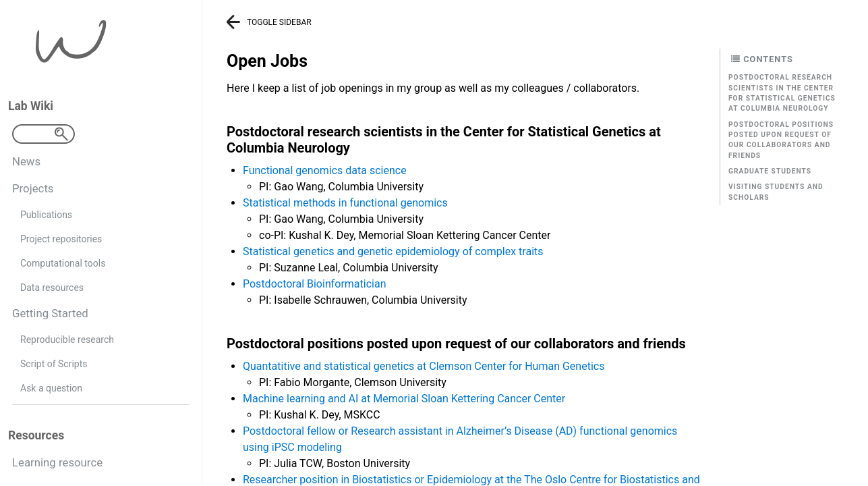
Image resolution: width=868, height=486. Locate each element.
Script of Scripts (54, 364)
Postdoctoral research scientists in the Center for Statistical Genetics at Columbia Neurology (782, 93)
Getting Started (50, 313)
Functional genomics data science (325, 170)
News (26, 161)
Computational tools (63, 263)
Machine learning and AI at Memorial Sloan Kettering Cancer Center (404, 399)
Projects (33, 188)
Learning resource (57, 462)
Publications (46, 215)
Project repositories (61, 239)
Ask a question (51, 388)
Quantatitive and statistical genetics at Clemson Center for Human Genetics (424, 366)
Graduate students (770, 171)
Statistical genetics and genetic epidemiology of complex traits (393, 251)
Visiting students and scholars (776, 192)
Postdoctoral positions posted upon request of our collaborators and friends (781, 140)
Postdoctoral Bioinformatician (315, 284)
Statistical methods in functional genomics (345, 203)
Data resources (52, 288)
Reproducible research (67, 340)
